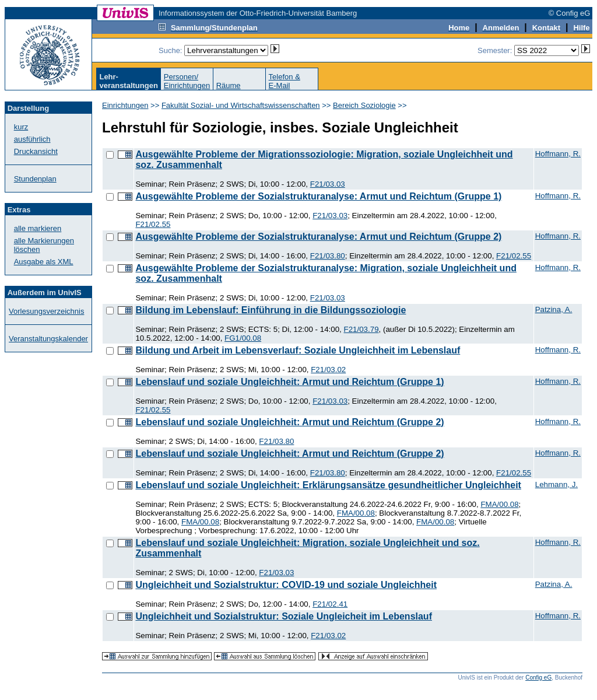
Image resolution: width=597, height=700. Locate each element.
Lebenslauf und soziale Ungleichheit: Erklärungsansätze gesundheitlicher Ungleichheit (328, 485)
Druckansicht (36, 151)
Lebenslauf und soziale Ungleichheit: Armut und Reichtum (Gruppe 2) (289, 422)
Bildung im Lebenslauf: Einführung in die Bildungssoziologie (271, 310)
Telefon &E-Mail (285, 81)
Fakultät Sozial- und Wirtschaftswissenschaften (241, 105)
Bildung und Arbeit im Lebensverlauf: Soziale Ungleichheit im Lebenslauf (298, 350)
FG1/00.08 (243, 338)
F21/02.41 (330, 604)
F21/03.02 (328, 370)
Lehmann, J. (556, 484)
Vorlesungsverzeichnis (46, 311)
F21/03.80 (328, 256)
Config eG (538, 678)
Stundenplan (35, 179)
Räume (229, 85)
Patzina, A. (554, 309)
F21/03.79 (361, 329)
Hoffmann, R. (558, 154)
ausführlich (32, 139)
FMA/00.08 (499, 504)
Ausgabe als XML (44, 262)
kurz (21, 127)
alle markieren (38, 228)
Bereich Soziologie (364, 105)
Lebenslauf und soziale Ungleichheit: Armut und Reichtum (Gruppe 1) (289, 382)
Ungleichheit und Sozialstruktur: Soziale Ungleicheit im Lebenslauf (284, 616)
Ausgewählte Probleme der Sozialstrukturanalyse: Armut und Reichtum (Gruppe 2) (318, 237)
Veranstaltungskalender (48, 339)
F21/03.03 (328, 184)
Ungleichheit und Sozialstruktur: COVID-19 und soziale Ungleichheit (286, 585)
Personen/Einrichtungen (187, 81)
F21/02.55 (153, 224)
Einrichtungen (125, 105)
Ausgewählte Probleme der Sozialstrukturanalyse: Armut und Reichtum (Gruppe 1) (318, 196)
